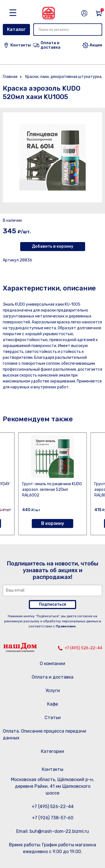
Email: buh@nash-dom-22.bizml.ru (53, 831)
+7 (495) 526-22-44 (83, 648)
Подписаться (53, 604)
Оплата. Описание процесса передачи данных (45, 734)
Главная (10, 77)
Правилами (66, 626)
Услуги (53, 691)
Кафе (53, 704)
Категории (53, 751)
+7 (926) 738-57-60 (53, 818)
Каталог (16, 29)
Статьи (53, 718)
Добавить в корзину (53, 246)
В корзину (53, 523)
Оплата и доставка (53, 677)
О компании (53, 664)
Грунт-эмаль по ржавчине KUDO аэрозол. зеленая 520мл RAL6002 (52, 490)
